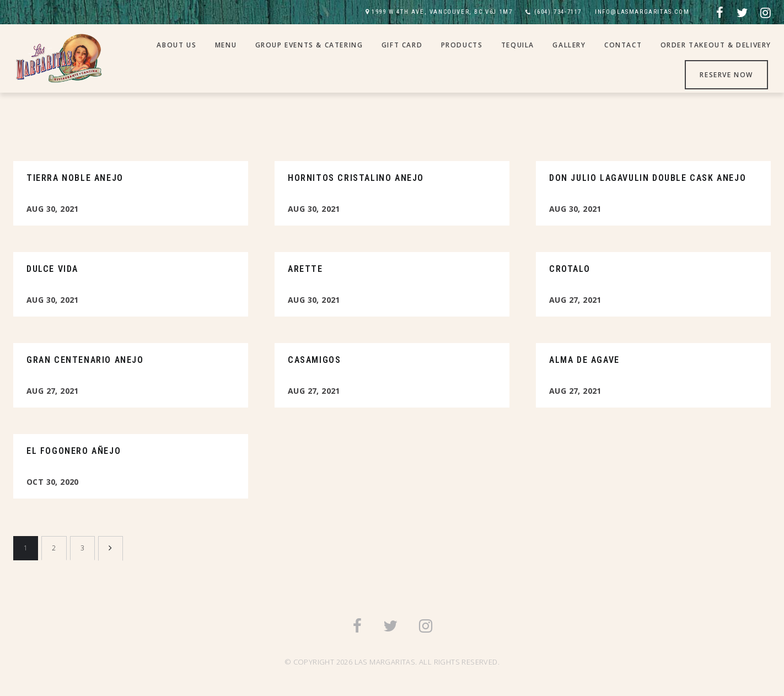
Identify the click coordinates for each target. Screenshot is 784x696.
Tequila (518, 45)
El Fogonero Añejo (74, 451)
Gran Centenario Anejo (85, 360)
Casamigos (314, 360)
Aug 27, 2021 (575, 300)
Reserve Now (726, 75)
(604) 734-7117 (558, 12)
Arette (305, 269)
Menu (226, 45)
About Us (176, 45)
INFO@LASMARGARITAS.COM (642, 12)
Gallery (569, 45)
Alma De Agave (584, 360)
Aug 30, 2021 (53, 209)
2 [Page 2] (54, 548)
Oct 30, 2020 (53, 482)
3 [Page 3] (82, 548)
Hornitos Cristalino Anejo (356, 178)
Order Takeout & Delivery (716, 45)
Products (462, 45)
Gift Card (402, 45)
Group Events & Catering (309, 45)
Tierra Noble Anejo (75, 178)
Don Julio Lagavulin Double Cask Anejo (648, 178)
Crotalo (570, 269)
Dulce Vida (52, 269)
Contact (623, 45)
